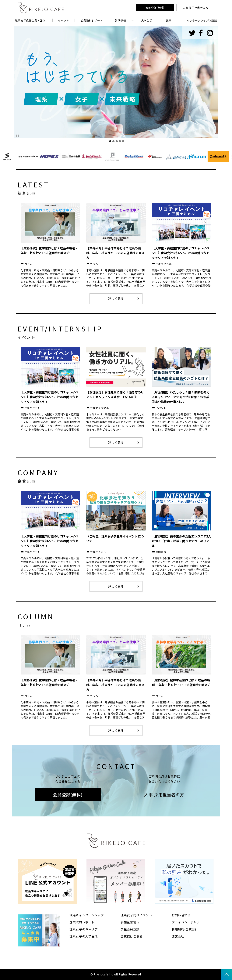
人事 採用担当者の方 (196, 8)
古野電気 (161, 552)
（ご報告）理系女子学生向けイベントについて (115, 539)
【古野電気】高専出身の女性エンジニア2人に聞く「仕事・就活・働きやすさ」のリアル (181, 541)
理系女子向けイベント (136, 915)
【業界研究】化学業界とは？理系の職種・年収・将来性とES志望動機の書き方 (49, 250)
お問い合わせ (181, 915)
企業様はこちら (132, 936)
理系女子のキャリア (84, 929)
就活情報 (120, 20)
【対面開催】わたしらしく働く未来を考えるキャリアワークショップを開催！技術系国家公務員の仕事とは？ (181, 397)
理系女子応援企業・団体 (30, 20)
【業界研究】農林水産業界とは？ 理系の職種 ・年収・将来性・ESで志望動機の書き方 (181, 682)
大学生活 (147, 20)
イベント (63, 20)
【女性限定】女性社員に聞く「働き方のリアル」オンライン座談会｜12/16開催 (115, 394)
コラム (28, 264)
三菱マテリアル (99, 408)
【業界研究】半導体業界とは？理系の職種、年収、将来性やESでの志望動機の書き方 (115, 253)
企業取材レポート (92, 20)
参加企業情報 (130, 922)
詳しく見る (116, 298)
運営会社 (178, 936)
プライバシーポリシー (187, 922)
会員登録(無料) (155, 8)
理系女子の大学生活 (84, 936)
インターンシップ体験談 (202, 20)
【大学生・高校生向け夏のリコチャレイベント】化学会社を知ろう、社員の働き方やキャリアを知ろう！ (181, 253)
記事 (169, 20)
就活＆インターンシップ (87, 915)
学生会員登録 (130, 929)
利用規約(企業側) (184, 929)
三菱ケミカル (163, 264)
